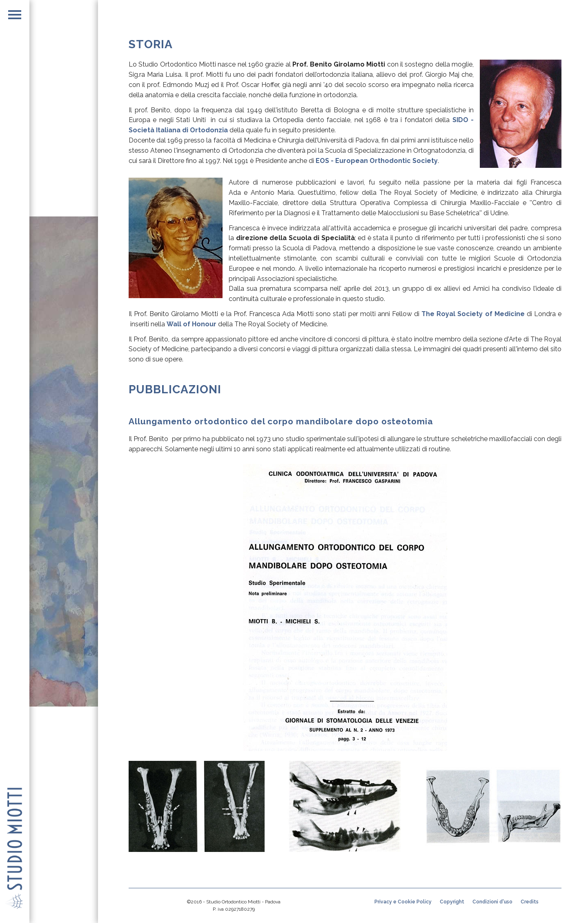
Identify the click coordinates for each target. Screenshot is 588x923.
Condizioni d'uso (492, 902)
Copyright (452, 902)
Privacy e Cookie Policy (403, 902)
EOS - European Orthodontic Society (377, 161)
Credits (530, 902)
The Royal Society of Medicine (473, 314)
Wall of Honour (192, 324)
